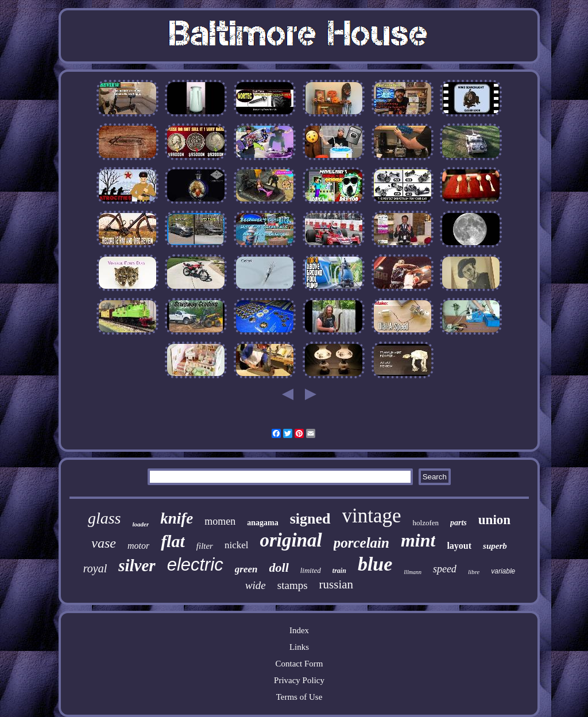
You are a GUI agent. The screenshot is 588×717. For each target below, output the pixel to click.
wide (256, 585)
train (339, 571)
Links (299, 647)
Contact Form (299, 664)
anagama (262, 523)
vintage (372, 516)
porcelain (361, 543)
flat (173, 541)
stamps (293, 585)
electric (195, 565)
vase (104, 543)
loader (141, 524)
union (494, 520)
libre (474, 572)
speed (445, 569)
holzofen (426, 523)
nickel (237, 545)
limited (311, 570)
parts (459, 523)
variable (503, 571)
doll (279, 567)
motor (138, 546)
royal (95, 568)
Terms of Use (299, 697)
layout (459, 546)
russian (336, 584)
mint (418, 540)
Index (299, 630)
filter (205, 546)
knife (177, 518)
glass (105, 518)
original (291, 540)
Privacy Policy (299, 680)
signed (310, 519)
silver (137, 565)
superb (495, 546)
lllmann (413, 572)
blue (375, 564)
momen (220, 521)
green (246, 569)
